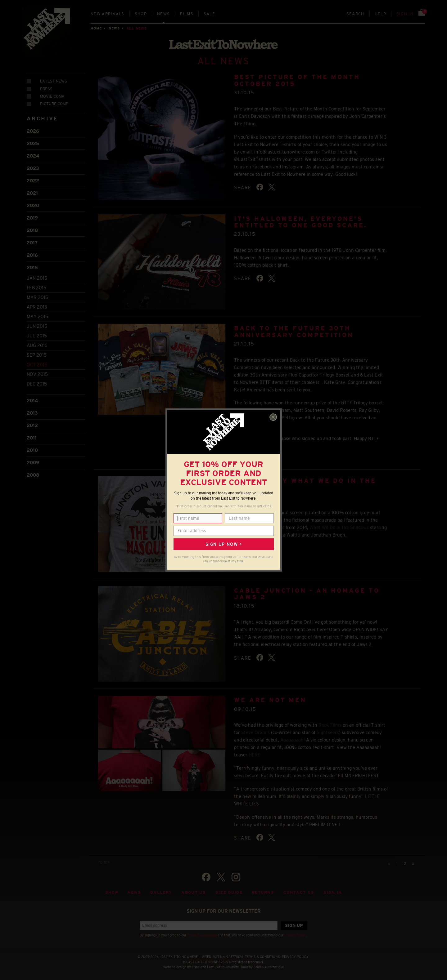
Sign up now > (223, 544)
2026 (33, 131)
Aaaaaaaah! (293, 740)
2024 (33, 156)
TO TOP (104, 862)
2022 (33, 181)
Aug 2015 (37, 345)
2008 (33, 475)
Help (380, 14)
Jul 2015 (37, 336)
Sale (209, 14)
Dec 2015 (37, 384)
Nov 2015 (37, 374)
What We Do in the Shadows (339, 527)
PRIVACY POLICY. (296, 957)
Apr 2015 (37, 307)
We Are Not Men (270, 700)
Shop (141, 14)
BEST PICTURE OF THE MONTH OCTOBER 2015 (297, 80)
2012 (32, 425)
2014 (32, 401)
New (108, 14)
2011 (32, 438)
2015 (32, 267)
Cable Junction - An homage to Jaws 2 (307, 594)
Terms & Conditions (202, 935)
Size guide (229, 892)
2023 (33, 168)
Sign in (405, 14)
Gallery (161, 892)
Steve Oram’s (255, 732)
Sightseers (328, 732)
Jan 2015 (37, 278)
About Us (194, 892)
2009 (33, 463)
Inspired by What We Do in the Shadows (305, 484)
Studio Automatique (269, 967)
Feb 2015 (36, 288)
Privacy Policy (295, 935)
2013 (32, 413)
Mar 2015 (37, 297)
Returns (263, 892)
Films (187, 14)
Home (96, 28)
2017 (32, 243)
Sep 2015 (37, 355)
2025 (33, 143)
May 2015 (37, 316)
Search (355, 14)
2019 (32, 218)
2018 (32, 230)
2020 (33, 205)
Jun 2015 (37, 326)
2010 (32, 450)
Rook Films (330, 725)
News (163, 14)
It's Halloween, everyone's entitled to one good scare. (300, 222)
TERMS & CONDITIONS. (263, 957)
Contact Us (299, 892)
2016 (32, 255)
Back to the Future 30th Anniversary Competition (294, 331)
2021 (32, 193)
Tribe (196, 967)
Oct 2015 (37, 365)
